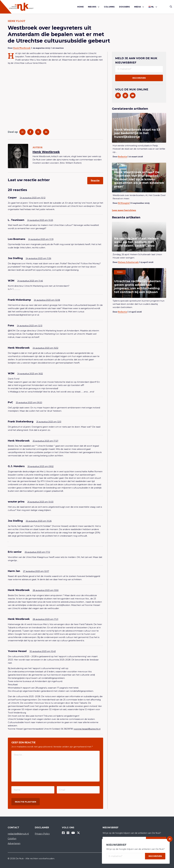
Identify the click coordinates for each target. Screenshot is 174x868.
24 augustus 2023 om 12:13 (30, 326)
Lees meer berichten (124, 210)
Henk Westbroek (22, 48)
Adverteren (14, 843)
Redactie (123, 156)
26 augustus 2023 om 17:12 (37, 552)
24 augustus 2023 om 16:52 (30, 374)
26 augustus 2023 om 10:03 (40, 502)
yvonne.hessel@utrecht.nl (87, 729)
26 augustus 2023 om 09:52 (41, 466)
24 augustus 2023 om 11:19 (41, 239)
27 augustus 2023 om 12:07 (36, 571)
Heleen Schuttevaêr (128, 262)
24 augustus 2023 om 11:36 (38, 258)
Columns (109, 7)
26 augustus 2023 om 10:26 (39, 521)
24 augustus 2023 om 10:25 (40, 220)
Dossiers (125, 7)
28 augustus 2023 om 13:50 (46, 590)
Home (80, 7)
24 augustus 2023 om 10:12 (33, 198)
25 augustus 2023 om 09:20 (29, 403)
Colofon (12, 839)
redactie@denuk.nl (18, 834)
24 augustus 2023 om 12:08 (47, 300)
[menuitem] (80, 7)
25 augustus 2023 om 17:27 (45, 441)
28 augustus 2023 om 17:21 (45, 619)
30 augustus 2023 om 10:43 (43, 651)
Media (138, 7)
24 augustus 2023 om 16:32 (45, 348)
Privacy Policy (42, 834)
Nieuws (92, 7)
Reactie (95, 181)
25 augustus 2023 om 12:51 (49, 422)
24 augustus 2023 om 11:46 (30, 281)
